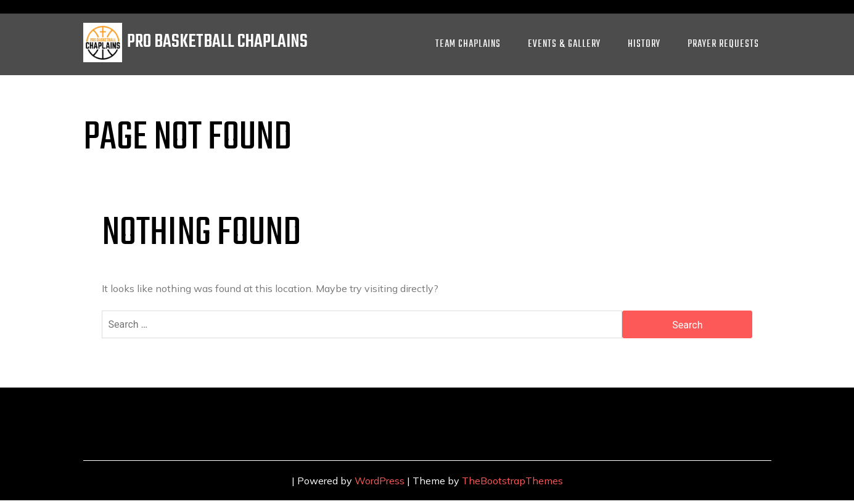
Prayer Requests (723, 44)
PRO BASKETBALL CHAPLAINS (217, 42)
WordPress (380, 481)
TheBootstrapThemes (512, 481)
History (644, 44)
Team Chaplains (468, 44)
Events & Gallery (564, 44)
